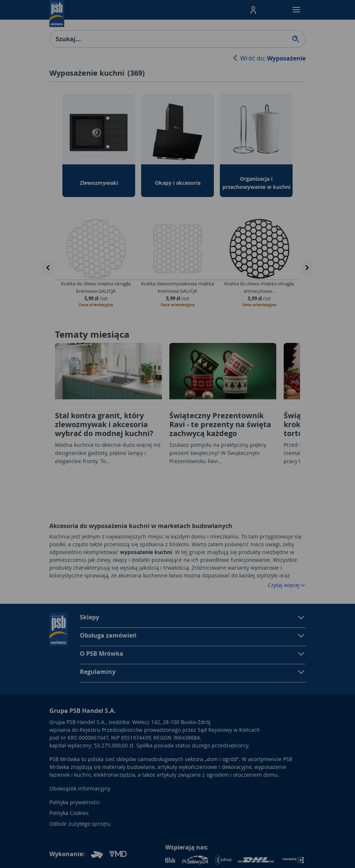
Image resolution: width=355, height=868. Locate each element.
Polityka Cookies (69, 813)
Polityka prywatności (75, 802)
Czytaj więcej (287, 585)
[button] (253, 10)
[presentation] (48, 268)
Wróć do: (268, 58)
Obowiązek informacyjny (80, 788)
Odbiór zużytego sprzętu (80, 824)
